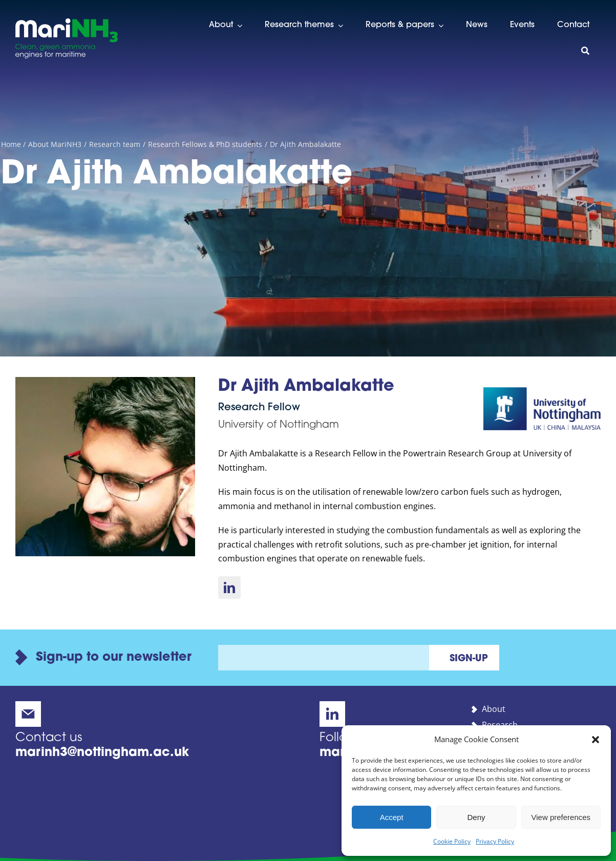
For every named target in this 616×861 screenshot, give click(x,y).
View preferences (561, 817)
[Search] (585, 51)
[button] (596, 740)
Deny (476, 817)
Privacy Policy (495, 841)
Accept (392, 817)
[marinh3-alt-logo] (67, 23)
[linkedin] (229, 587)
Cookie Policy (452, 841)
